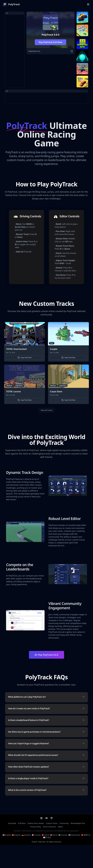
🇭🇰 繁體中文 (86, 835)
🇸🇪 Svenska (63, 835)
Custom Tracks (52, 823)
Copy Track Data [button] (25, 358)
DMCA (60, 827)
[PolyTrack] (11, 4)
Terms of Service (49, 827)
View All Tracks (46, 410)
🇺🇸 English (7, 835)
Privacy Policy (36, 827)
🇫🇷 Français (36, 835)
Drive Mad (12, 823)
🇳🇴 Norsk (54, 835)
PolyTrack (42, 842)
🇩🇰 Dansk (45, 835)
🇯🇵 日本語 (47, 837)
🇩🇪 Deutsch (26, 835)
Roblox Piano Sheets (36, 823)
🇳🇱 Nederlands (74, 835)
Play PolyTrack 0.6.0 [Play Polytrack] (46, 655)
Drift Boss (22, 823)
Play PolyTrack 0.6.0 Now (50, 42)
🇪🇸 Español (16, 835)
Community (64, 823)
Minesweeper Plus (78, 823)
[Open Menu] (88, 4)
